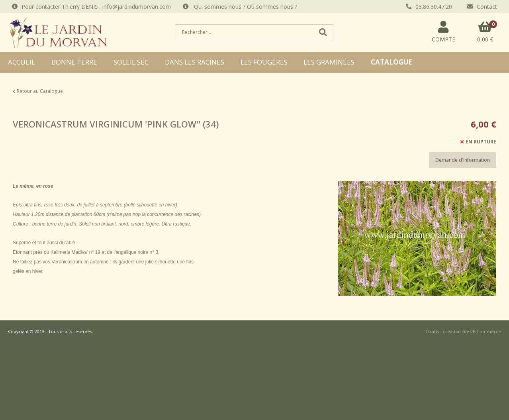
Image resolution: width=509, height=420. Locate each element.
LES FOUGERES (264, 62)
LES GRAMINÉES (329, 62)
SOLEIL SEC (131, 62)
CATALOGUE (392, 62)
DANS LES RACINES (195, 62)
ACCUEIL (22, 62)
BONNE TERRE (74, 62)
